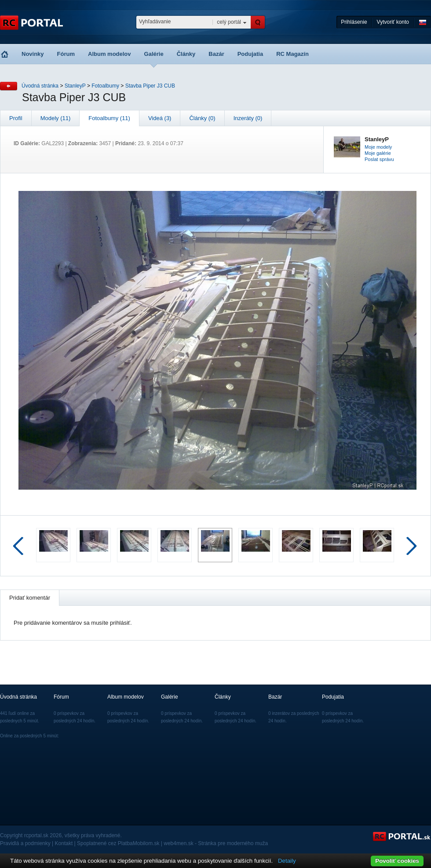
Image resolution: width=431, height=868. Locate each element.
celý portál (229, 22)
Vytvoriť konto (393, 22)
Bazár (216, 54)
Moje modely (378, 147)
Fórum (66, 54)
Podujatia (250, 54)
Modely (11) (56, 118)
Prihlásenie (354, 22)
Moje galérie (378, 153)
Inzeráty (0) (248, 118)
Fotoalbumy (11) (109, 118)
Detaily (287, 861)
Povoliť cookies (397, 861)
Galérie (154, 54)
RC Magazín (292, 54)
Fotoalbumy (105, 86)
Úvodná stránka (40, 86)
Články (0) (202, 118)
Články (186, 54)
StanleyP (75, 86)
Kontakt (64, 843)
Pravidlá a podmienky (25, 843)
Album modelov (110, 54)
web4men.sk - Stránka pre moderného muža (216, 843)
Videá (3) (160, 118)
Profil (16, 118)
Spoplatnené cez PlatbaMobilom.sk (118, 843)
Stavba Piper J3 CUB (150, 86)
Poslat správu (379, 159)
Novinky (33, 54)
